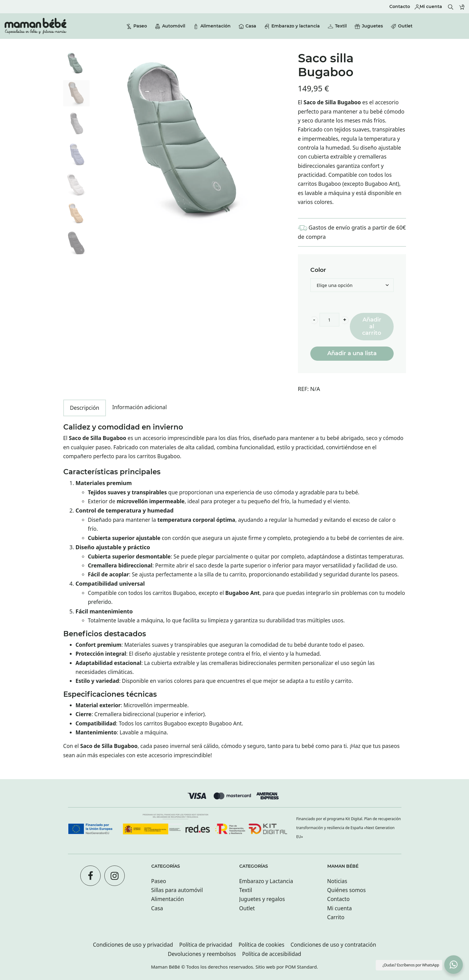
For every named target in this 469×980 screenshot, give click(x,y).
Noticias (337, 881)
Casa (157, 908)
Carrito (336, 917)
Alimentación (168, 899)
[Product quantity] (329, 320)
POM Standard (301, 967)
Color (318, 270)
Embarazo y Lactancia (266, 881)
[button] (454, 965)
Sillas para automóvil (177, 890)
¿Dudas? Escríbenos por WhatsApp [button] (411, 965)
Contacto (339, 899)
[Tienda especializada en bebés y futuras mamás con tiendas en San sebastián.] (36, 26)
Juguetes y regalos (262, 899)
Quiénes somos (347, 890)
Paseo (159, 881)
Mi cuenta (340, 908)
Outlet (247, 908)
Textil (246, 890)
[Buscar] (451, 7)
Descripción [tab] (85, 408)
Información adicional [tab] (139, 407)
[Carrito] (462, 7)
